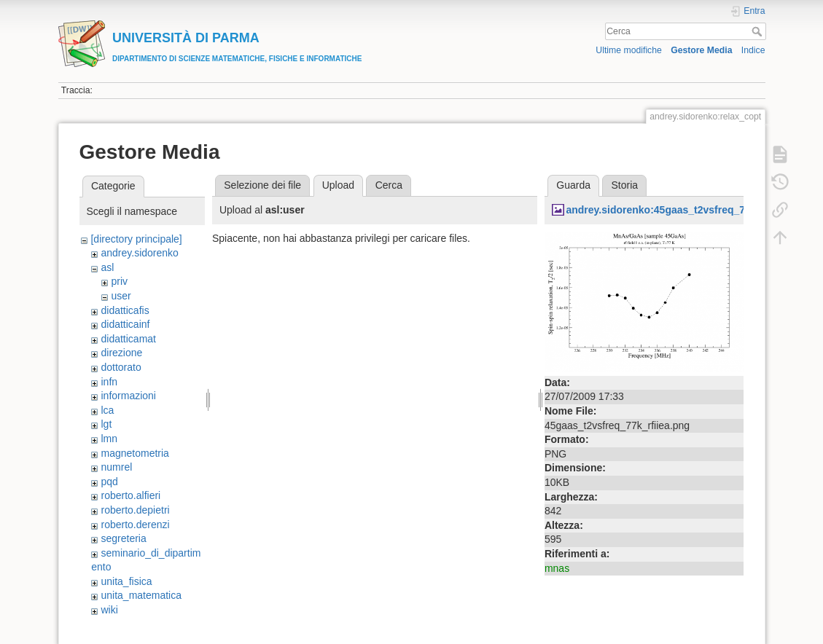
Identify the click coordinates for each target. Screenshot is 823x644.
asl (107, 267)
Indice (753, 50)
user (121, 296)
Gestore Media (701, 50)
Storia (625, 185)
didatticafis (125, 310)
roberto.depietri (135, 510)
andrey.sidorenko (139, 253)
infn (109, 382)
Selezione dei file (262, 185)
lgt (106, 424)
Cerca (758, 31)
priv (119, 281)
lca (107, 410)
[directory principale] (136, 239)
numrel (116, 467)
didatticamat (128, 339)
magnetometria (134, 453)
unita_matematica (141, 595)
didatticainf (125, 324)
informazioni (128, 396)
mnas (557, 568)
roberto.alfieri (130, 495)
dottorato (121, 367)
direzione (121, 353)
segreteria (123, 538)
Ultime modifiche (629, 50)
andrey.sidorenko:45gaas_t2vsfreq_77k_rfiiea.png (687, 210)
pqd (109, 482)
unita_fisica (126, 581)
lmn (109, 439)
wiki (109, 610)
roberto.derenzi (135, 525)
